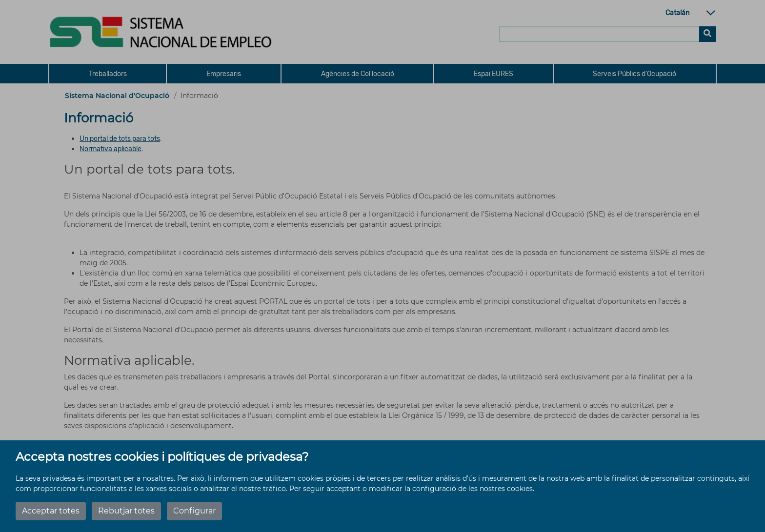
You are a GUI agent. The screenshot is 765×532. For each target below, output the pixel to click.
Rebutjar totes (126, 511)
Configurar (194, 511)
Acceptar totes (51, 511)
